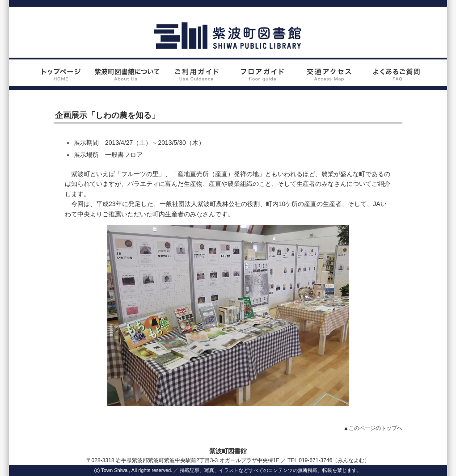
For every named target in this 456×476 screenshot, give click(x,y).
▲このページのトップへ (373, 428)
